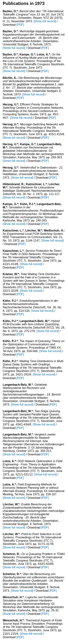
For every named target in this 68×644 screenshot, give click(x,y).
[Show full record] (45, 21)
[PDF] (20, 25)
